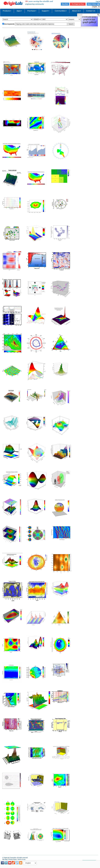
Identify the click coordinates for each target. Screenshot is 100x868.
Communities (61, 11)
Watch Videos (93, 4)
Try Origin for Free (78, 4)
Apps (19, 11)
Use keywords (9, 24)
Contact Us (91, 11)
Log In (98, 1)
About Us (76, 11)
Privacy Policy (13, 859)
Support (46, 11)
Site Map (5, 859)
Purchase (32, 11)
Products (7, 11)
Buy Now (65, 4)
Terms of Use (22, 859)
